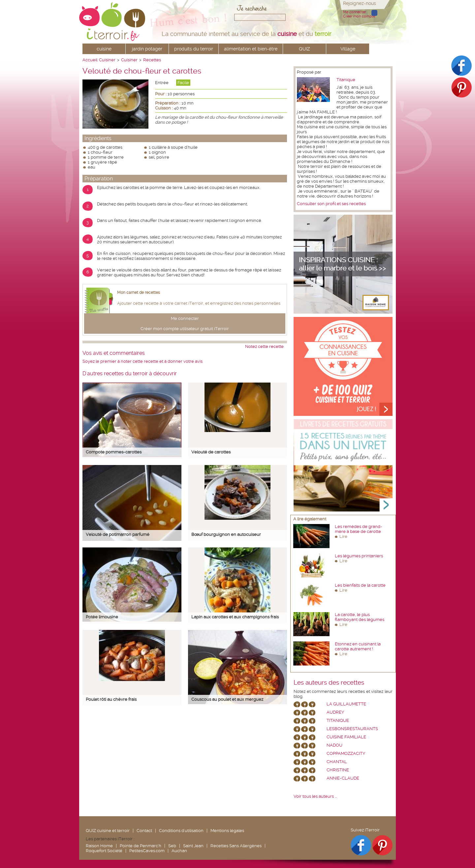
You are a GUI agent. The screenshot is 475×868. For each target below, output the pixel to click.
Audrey (335, 712)
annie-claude (343, 778)
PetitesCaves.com (147, 851)
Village (348, 49)
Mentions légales (227, 831)
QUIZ (304, 49)
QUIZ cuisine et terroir (108, 831)
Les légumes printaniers (359, 556)
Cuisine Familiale (346, 737)
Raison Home (99, 846)
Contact (144, 831)
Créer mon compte (359, 16)
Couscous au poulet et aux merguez (227, 699)
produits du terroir (194, 49)
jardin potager (147, 49)
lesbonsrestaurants (352, 729)
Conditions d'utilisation (181, 831)
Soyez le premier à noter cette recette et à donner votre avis (142, 361)
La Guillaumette (346, 704)
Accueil (90, 60)
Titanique (346, 80)
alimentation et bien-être (251, 49)
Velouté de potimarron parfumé (118, 534)
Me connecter (355, 12)
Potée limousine (102, 617)
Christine (338, 770)
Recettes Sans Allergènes (236, 846)
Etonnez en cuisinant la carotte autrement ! (358, 646)
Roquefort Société (104, 851)
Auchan (179, 851)
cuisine (104, 49)
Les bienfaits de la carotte (360, 585)
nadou (334, 745)
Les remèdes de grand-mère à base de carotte (359, 529)
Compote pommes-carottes (114, 452)
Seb (172, 846)
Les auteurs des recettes (329, 683)
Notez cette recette (264, 346)
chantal (337, 762)
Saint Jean (193, 846)
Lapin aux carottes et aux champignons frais (235, 617)
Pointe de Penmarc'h (141, 846)
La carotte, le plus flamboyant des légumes (360, 617)
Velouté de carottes (211, 452)
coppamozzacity (346, 753)
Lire (343, 536)
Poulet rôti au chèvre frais (111, 699)
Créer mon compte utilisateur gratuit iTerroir (185, 329)
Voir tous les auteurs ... (315, 796)
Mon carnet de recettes (139, 293)
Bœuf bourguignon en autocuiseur (226, 534)
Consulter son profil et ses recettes (331, 204)
